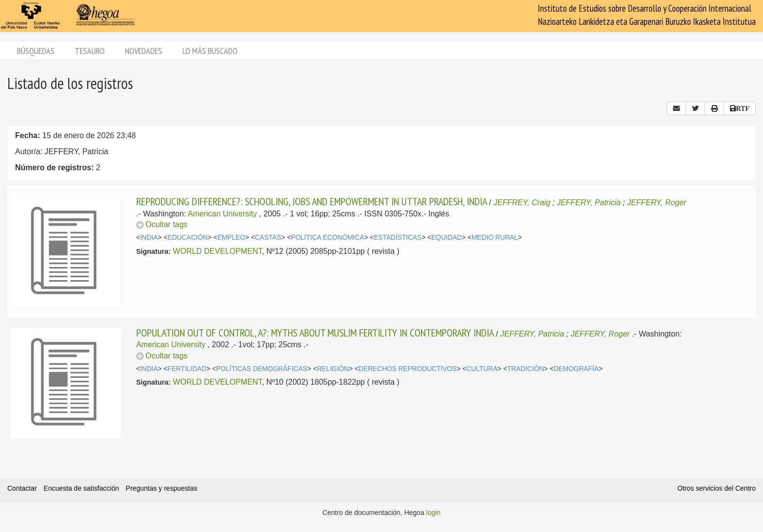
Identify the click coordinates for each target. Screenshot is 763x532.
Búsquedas (36, 51)
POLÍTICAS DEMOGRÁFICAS (262, 369)
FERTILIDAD (187, 369)
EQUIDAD (446, 238)
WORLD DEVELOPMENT (217, 251)
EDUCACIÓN (188, 238)
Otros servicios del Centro (717, 488)
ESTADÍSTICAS (398, 238)
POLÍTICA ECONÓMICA (328, 238)
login (434, 513)
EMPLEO (231, 238)
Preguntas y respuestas (161, 488)
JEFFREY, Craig (522, 203)
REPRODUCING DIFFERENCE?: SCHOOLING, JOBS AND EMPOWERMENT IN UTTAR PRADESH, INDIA (312, 201)
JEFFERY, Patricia (589, 203)
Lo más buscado (210, 51)
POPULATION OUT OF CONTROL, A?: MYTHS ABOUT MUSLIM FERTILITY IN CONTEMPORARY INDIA (315, 333)
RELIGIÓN (333, 369)
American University (222, 214)
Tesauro (90, 51)
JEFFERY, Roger (657, 203)
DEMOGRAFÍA (576, 369)
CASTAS (268, 238)
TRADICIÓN (526, 369)
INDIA (149, 238)
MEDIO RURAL (495, 238)
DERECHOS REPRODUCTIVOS (408, 369)
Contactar (22, 488)
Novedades (144, 51)
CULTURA (482, 369)
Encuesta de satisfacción (82, 488)
